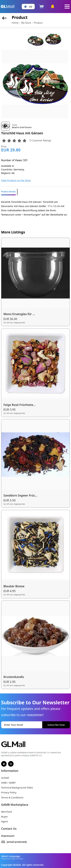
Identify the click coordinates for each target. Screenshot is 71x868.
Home (15, 23)
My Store (26, 23)
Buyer (4, 816)
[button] (28, 7)
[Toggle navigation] (67, 7)
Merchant (7, 812)
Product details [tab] (8, 192)
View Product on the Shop (16, 180)
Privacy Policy (9, 792)
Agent (5, 821)
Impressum (8, 836)
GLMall (5, 778)
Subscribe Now (56, 725)
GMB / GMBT (8, 783)
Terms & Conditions (12, 797)
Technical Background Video (17, 787)
